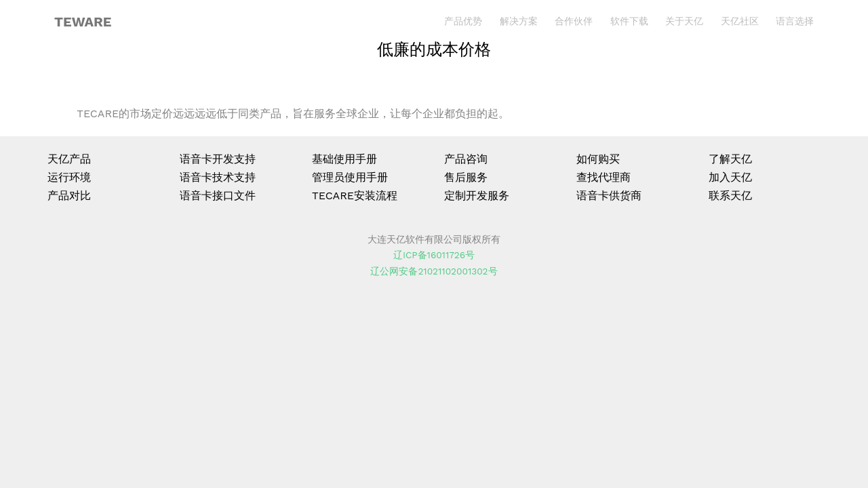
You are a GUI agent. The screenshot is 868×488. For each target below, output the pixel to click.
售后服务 (466, 177)
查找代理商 (604, 177)
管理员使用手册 (350, 177)
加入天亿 (730, 177)
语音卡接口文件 (218, 196)
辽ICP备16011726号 (434, 255)
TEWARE (83, 22)
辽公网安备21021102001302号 (434, 271)
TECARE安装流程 (355, 196)
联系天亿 (730, 196)
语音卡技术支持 (218, 177)
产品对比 (69, 196)
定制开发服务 (477, 196)
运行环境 (69, 177)
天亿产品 (69, 159)
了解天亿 (730, 159)
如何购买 (598, 159)
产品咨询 (466, 159)
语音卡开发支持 (218, 159)
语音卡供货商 (609, 196)
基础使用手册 (344, 159)
